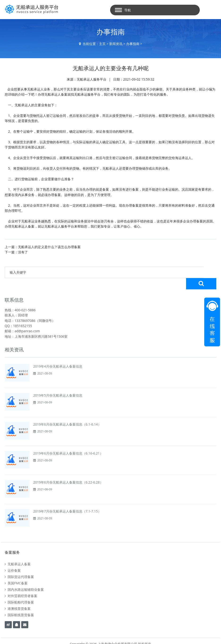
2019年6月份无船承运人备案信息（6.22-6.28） (68, 471)
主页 (102, 44)
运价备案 (13, 559)
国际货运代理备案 (19, 565)
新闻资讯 (116, 44)
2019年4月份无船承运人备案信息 (58, 355)
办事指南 (133, 44)
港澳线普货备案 (18, 597)
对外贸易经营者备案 (21, 585)
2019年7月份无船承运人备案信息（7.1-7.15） (67, 500)
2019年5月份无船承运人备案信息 (58, 384)
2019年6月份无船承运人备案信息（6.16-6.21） (68, 442)
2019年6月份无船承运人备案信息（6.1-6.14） (67, 413)
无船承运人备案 (18, 553)
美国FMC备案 (16, 572)
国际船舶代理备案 (19, 591)
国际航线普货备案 (19, 604)
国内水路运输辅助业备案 (24, 578)
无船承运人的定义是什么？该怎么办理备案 (49, 247)
